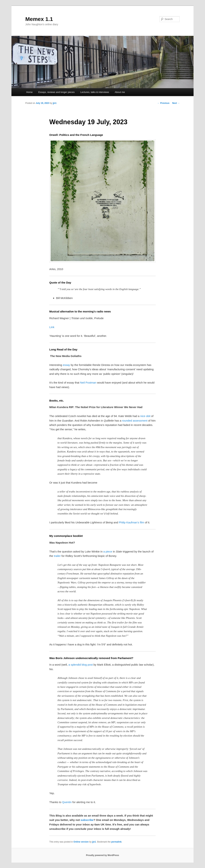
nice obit (145, 416)
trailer (57, 556)
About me (120, 92)
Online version (81, 842)
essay (66, 365)
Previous (163, 103)
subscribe (87, 820)
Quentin (67, 802)
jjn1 (55, 103)
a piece (108, 551)
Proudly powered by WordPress (102, 855)
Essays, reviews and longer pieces (56, 92)
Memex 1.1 (39, 19)
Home (29, 92)
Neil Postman (88, 383)
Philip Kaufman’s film (132, 522)
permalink (116, 842)
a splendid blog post (81, 665)
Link (52, 327)
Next (176, 103)
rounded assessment (135, 421)
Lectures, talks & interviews (95, 92)
